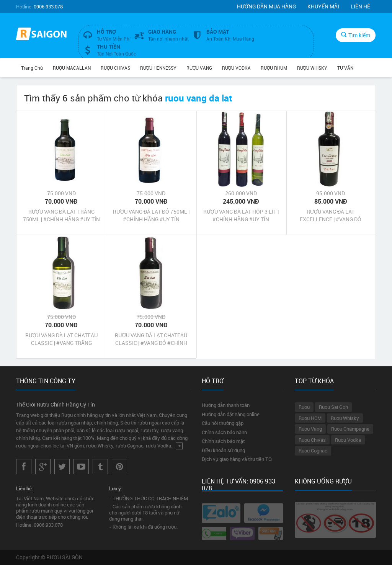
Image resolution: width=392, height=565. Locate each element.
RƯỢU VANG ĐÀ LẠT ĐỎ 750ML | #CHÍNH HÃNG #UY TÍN (151, 215)
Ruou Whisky (345, 418)
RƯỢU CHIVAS (115, 68)
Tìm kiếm (356, 35)
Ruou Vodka (348, 440)
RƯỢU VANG (199, 68)
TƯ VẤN (345, 68)
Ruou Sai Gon (333, 407)
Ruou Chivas (312, 440)
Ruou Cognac (313, 451)
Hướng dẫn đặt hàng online (231, 414)
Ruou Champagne (350, 429)
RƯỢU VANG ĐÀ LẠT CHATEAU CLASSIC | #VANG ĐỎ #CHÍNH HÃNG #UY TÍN (151, 339)
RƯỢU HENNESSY (158, 68)
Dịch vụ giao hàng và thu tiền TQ (237, 459)
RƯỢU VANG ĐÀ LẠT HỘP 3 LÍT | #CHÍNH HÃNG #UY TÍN (241, 215)
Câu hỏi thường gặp (223, 423)
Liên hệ (360, 6)
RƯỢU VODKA (236, 68)
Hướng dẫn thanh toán (226, 405)
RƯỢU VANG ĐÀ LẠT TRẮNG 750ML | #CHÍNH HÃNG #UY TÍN (61, 215)
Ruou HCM (310, 418)
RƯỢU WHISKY (312, 68)
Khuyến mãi (323, 6)
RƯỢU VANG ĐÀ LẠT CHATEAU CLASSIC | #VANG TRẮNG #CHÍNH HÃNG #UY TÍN (61, 339)
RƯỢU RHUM (274, 68)
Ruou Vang (310, 429)
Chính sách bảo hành (224, 432)
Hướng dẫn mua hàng (266, 6)
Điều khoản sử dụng (223, 450)
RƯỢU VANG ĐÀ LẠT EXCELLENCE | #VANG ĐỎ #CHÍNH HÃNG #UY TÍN (331, 216)
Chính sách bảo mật (223, 441)
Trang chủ (32, 68)
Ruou (304, 407)
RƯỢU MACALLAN (72, 68)
